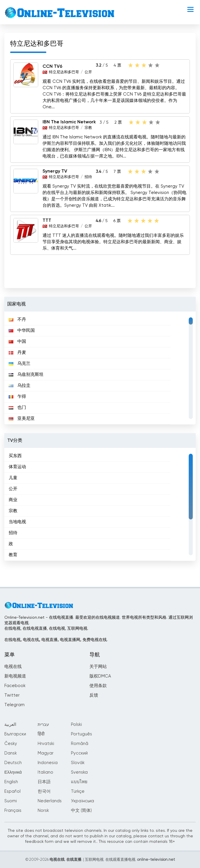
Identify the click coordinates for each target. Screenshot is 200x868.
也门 (17, 408)
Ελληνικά (13, 772)
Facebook (15, 686)
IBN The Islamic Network (69, 122)
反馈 (94, 695)
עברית (43, 725)
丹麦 (17, 352)
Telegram (14, 705)
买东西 (15, 456)
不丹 (17, 319)
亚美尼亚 (22, 419)
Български (15, 734)
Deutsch (13, 763)
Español (12, 791)
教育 (13, 555)
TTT (47, 221)
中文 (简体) (81, 811)
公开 (88, 72)
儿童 (13, 478)
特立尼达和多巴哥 (64, 72)
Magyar (46, 753)
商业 (13, 500)
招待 (88, 177)
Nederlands (50, 801)
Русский (79, 753)
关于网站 (98, 667)
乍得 (17, 397)
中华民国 (22, 330)
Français (13, 811)
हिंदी (41, 734)
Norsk (43, 811)
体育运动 (17, 467)
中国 (17, 341)
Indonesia (48, 763)
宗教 (88, 128)
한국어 (44, 791)
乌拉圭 (20, 386)
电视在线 (13, 667)
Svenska (79, 772)
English (11, 782)
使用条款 (98, 686)
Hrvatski (46, 744)
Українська (82, 801)
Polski (76, 725)
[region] (100, 368)
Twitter (12, 695)
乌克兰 (20, 364)
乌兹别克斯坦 (26, 375)
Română (80, 744)
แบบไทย (79, 782)
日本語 (44, 782)
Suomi (11, 801)
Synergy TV (55, 171)
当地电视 (17, 522)
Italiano (45, 772)
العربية (10, 725)
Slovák (78, 763)
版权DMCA (100, 676)
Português (81, 734)
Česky (11, 744)
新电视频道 (15, 676)
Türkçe (78, 791)
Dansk (11, 753)
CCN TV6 (52, 67)
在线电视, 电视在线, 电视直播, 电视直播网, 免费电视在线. (56, 640)
